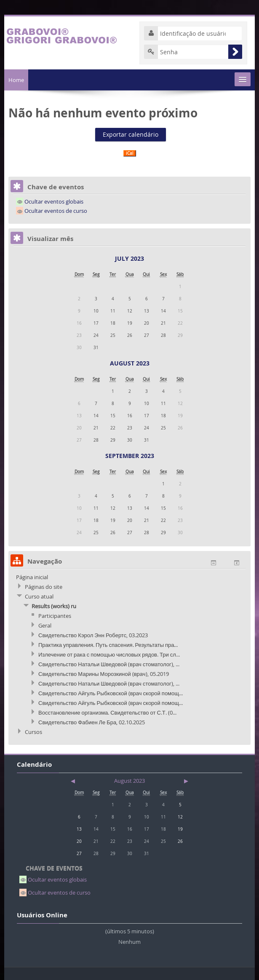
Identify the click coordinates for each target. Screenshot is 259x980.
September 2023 (130, 456)
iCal (130, 153)
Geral (45, 625)
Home (16, 80)
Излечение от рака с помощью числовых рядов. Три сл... (109, 654)
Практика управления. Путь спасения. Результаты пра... (108, 645)
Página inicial (32, 577)
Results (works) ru (54, 606)
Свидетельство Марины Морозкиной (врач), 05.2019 (104, 674)
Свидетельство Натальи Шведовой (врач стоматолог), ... (109, 664)
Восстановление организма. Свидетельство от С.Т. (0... (107, 712)
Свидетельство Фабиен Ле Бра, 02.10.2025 (92, 722)
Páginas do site (44, 587)
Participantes (55, 616)
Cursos (33, 732)
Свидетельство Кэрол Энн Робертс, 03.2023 (93, 635)
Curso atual (39, 596)
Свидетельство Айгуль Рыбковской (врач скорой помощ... (111, 693)
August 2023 (130, 363)
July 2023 (129, 258)
